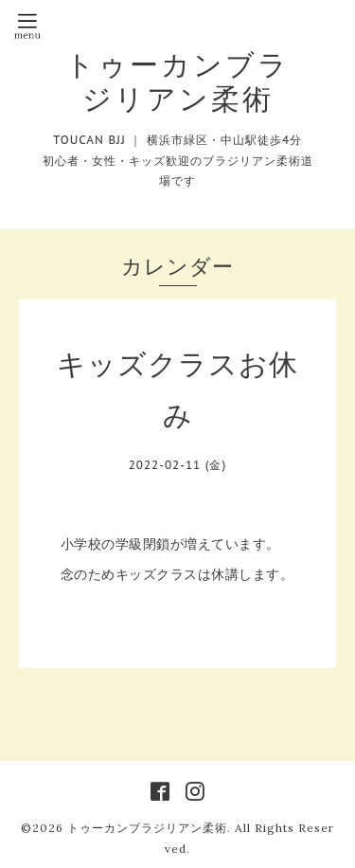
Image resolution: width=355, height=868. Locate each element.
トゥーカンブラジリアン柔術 (177, 81)
